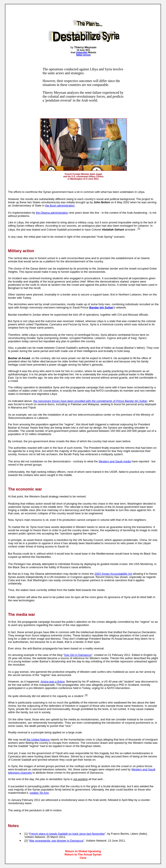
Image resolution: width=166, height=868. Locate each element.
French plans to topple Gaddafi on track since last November (67, 834)
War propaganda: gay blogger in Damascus (56, 841)
